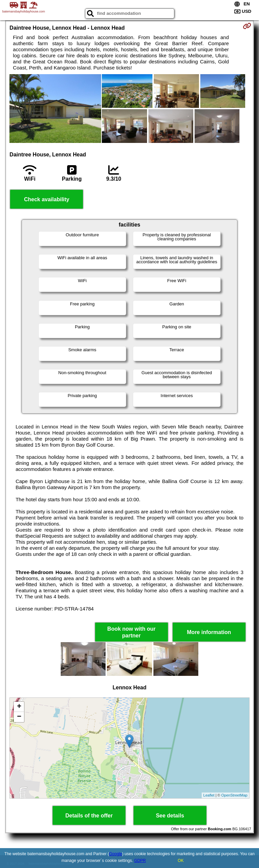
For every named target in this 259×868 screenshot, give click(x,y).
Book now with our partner (131, 632)
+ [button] (19, 707)
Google (116, 854)
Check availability (47, 199)
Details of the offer (89, 816)
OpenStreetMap (234, 795)
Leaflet (209, 795)
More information (209, 632)
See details (170, 816)
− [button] (19, 717)
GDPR (140, 861)
